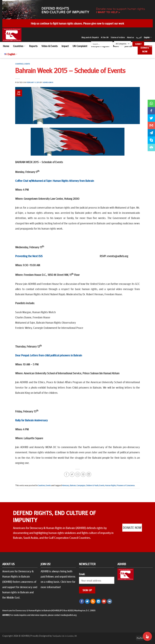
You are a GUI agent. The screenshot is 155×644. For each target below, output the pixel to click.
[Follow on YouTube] (104, 601)
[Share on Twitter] (72, 474)
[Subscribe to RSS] (93, 601)
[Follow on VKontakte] (109, 601)
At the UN (105, 37)
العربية (139, 37)
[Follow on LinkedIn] (98, 601)
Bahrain (73, 485)
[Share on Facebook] (67, 474)
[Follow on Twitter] (87, 601)
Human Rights (110, 485)
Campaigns (81, 485)
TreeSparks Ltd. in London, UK (65, 636)
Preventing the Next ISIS (29, 256)
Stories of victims (118, 37)
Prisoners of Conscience (126, 485)
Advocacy (66, 485)
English (148, 37)
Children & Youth (92, 485)
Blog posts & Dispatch (90, 37)
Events (27, 64)
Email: (82, 574)
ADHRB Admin (48, 82)
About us (130, 37)
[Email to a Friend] (78, 474)
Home (6, 46)
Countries (19, 46)
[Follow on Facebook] (82, 601)
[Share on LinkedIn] (89, 474)
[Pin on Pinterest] (83, 474)
